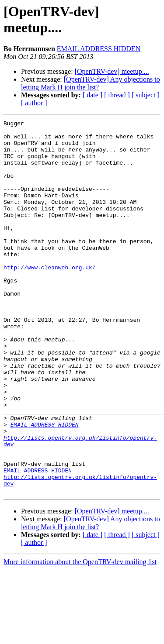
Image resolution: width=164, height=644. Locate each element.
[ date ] (92, 95)
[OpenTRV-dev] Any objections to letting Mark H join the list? (91, 83)
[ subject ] (146, 95)
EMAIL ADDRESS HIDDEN (99, 49)
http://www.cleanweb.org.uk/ (50, 297)
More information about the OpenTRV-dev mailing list (80, 636)
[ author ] (34, 103)
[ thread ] (117, 95)
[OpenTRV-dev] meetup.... (112, 71)
